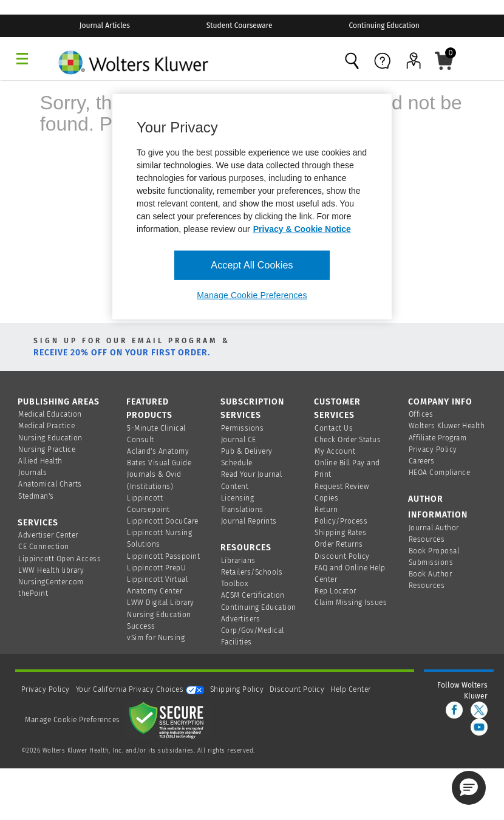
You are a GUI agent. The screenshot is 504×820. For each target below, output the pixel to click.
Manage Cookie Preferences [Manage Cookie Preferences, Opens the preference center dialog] (252, 295)
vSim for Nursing (156, 638)
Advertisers (241, 619)
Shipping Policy (237, 689)
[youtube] (479, 727)
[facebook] (454, 710)
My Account (335, 451)
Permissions (243, 428)
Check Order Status (348, 440)
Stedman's (36, 496)
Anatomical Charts (50, 484)
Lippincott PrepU (156, 568)
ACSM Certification (253, 595)
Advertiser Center (48, 535)
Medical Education (50, 414)
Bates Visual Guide (159, 463)
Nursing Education (50, 438)
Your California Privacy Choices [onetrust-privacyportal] (140, 689)
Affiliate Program (438, 438)
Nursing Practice (47, 449)
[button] (469, 788)
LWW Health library (51, 570)
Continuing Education (259, 607)
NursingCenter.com (51, 582)
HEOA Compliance (440, 473)
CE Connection (44, 547)
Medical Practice (46, 426)
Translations (242, 510)
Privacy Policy (433, 449)
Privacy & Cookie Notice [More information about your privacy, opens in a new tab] (302, 228)
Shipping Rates (340, 533)
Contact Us (334, 428)
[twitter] (479, 710)
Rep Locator (335, 591)
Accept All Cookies (252, 265)
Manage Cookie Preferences (73, 720)
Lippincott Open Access (60, 559)
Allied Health (40, 461)
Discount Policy (342, 556)
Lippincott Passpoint (163, 556)
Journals (32, 473)
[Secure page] (169, 720)
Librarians (238, 561)
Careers (422, 461)
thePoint (33, 593)
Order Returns (339, 544)
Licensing (238, 498)
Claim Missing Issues (351, 603)
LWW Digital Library (161, 603)
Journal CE (239, 440)
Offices (421, 414)
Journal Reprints (249, 521)
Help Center (351, 689)
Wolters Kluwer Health (447, 426)
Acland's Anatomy (158, 451)
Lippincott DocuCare (163, 521)
